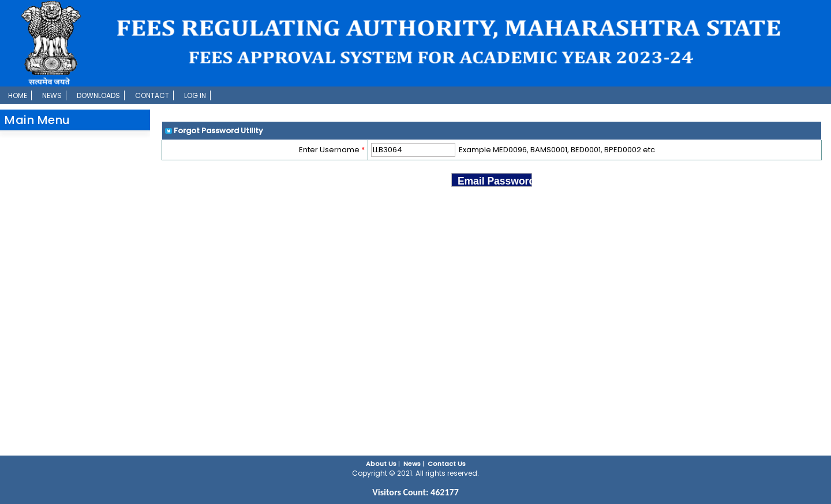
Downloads (98, 95)
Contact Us (447, 464)
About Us (381, 464)
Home (18, 95)
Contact (152, 95)
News (52, 95)
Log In (195, 95)
